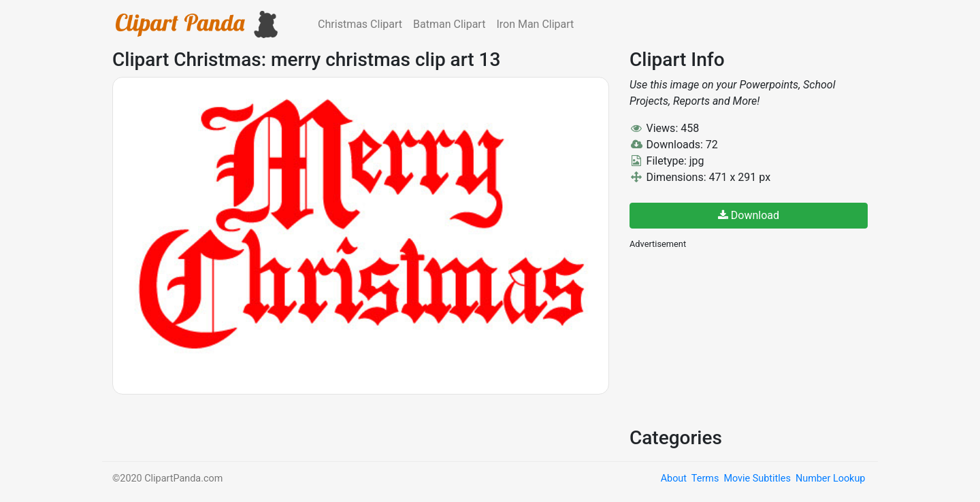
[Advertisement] (732, 337)
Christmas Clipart (360, 24)
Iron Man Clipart (535, 24)
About (674, 479)
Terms (705, 479)
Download (749, 215)
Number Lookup (830, 479)
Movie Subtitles (757, 479)
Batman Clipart (449, 24)
